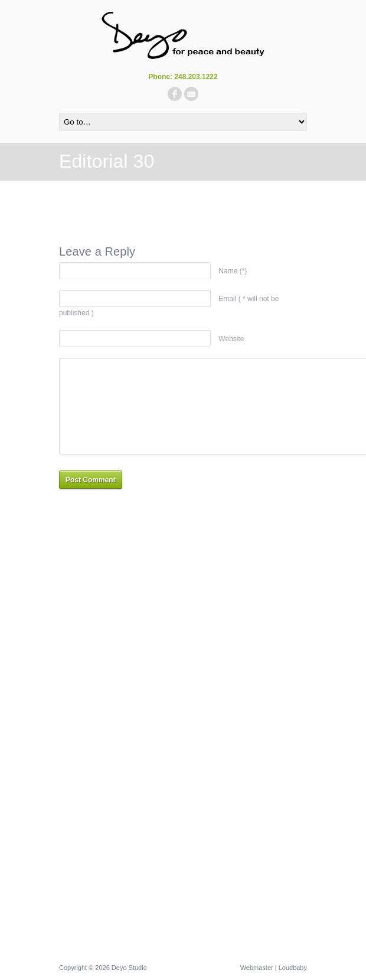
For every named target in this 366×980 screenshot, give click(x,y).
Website (231, 339)
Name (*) (233, 271)
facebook (175, 94)
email (191, 94)
